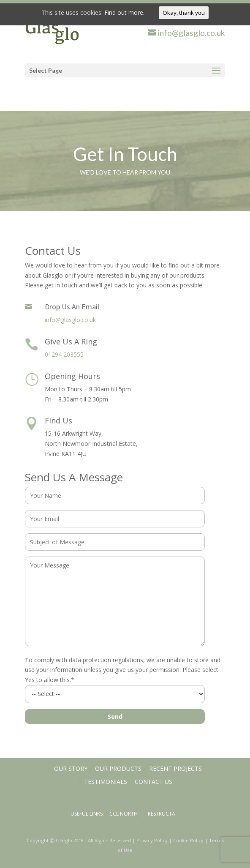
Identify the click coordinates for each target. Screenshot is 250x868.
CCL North (124, 814)
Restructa (162, 814)
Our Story (71, 768)
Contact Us (154, 782)
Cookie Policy (188, 840)
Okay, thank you (184, 13)
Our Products (118, 768)
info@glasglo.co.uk (70, 320)
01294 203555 (64, 354)
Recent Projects (175, 768)
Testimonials (106, 782)
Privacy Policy (152, 840)
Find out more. (124, 12)
